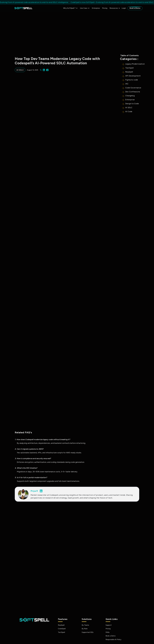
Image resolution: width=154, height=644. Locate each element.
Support (109, 625)
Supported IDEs (88, 632)
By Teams (85, 625)
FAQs (108, 632)
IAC (127, 84)
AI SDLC (129, 108)
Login (124, 8)
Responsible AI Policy (113, 640)
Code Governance (133, 88)
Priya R (34, 491)
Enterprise (96, 8)
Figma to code (132, 80)
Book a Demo (135, 8)
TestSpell (129, 68)
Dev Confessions (133, 92)
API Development (133, 76)
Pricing (105, 8)
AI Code (129, 112)
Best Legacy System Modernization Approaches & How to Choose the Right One (33, 560)
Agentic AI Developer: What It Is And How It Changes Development (75, 558)
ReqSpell (129, 72)
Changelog (130, 96)
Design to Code (132, 104)
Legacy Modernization (135, 64)
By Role (85, 629)
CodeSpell (62, 629)
